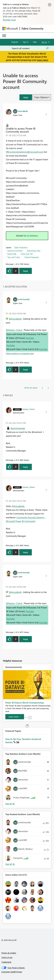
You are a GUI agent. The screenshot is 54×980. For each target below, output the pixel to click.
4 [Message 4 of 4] (14, 460)
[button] (26, 97)
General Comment (15, 251)
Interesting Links (34, 251)
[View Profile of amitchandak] (24, 299)
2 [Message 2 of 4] (14, 363)
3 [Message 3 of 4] (14, 545)
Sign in (26, 42)
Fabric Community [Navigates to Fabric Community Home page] (32, 28)
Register (15, 42)
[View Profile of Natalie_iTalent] (29, 409)
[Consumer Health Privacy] (27, 972)
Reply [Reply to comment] (26, 370)
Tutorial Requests (32, 257)
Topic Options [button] (41, 97)
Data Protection (21, 247)
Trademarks (6, 962)
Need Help (12, 254)
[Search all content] (30, 48)
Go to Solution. (31, 236)
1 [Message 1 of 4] (14, 264)
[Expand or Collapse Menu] (4, 36)
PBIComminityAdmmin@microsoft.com (25, 152)
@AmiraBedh (15, 319)
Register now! (9, 20)
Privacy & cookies (9, 953)
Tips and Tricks (14, 257)
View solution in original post (20, 353)
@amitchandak (18, 428)
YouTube (30, 338)
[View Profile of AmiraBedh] (23, 111)
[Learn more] (15, 717)
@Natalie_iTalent (14, 330)
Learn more (43, 60)
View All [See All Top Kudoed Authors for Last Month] (10, 864)
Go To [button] (44, 42)
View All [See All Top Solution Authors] (10, 804)
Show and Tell (27, 254)
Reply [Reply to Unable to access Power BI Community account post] (26, 271)
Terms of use (7, 957)
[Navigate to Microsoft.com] (10, 29)
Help (35, 42)
